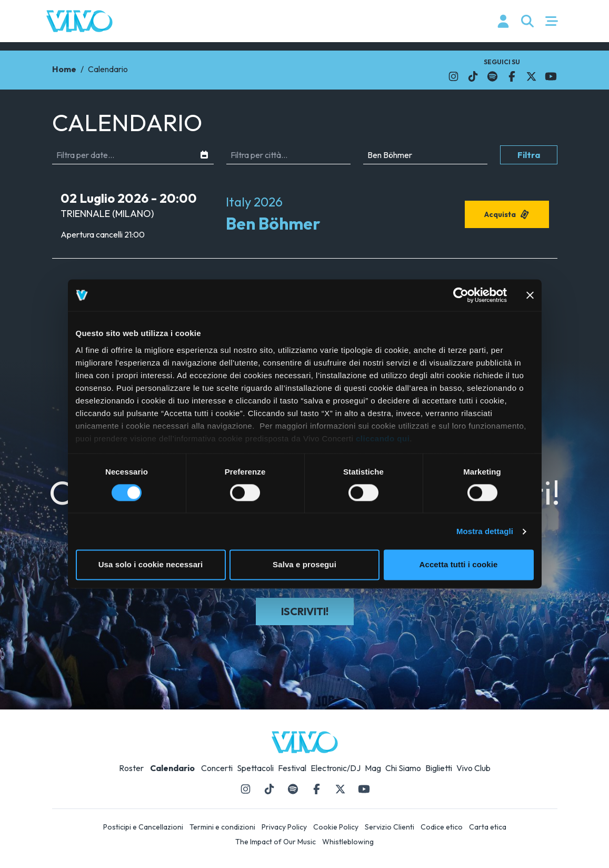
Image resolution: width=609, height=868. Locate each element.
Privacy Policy (284, 827)
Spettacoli (255, 768)
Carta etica (488, 827)
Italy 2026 (254, 202)
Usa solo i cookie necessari (151, 565)
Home (64, 69)
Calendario (172, 768)
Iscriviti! (305, 611)
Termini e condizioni (222, 827)
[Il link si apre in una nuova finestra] (453, 76)
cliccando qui (383, 438)
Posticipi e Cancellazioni (143, 827)
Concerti (217, 768)
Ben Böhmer (273, 223)
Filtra (529, 155)
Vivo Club (473, 768)
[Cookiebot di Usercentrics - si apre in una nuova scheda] (461, 295)
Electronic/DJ (336, 768)
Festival (292, 768)
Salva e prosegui (304, 565)
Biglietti (439, 768)
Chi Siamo (403, 768)
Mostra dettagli (485, 531)
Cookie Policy (336, 827)
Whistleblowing (348, 842)
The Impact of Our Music (276, 842)
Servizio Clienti (390, 827)
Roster (131, 768)
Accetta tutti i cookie (459, 565)
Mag (373, 768)
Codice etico (442, 827)
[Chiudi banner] (530, 295)
